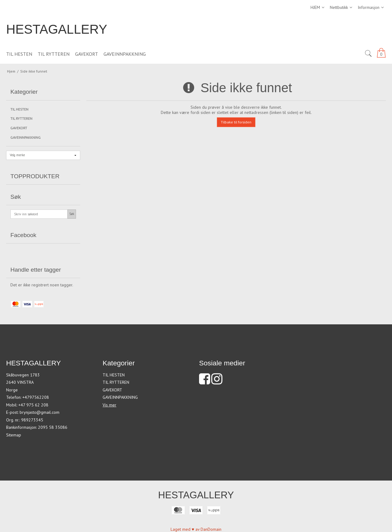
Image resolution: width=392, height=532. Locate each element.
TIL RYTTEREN (21, 118)
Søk (72, 214)
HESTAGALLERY (57, 29)
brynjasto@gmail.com (40, 412)
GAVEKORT (19, 128)
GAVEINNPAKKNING (26, 137)
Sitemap (14, 435)
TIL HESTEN (19, 109)
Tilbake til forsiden (236, 122)
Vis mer (109, 405)
